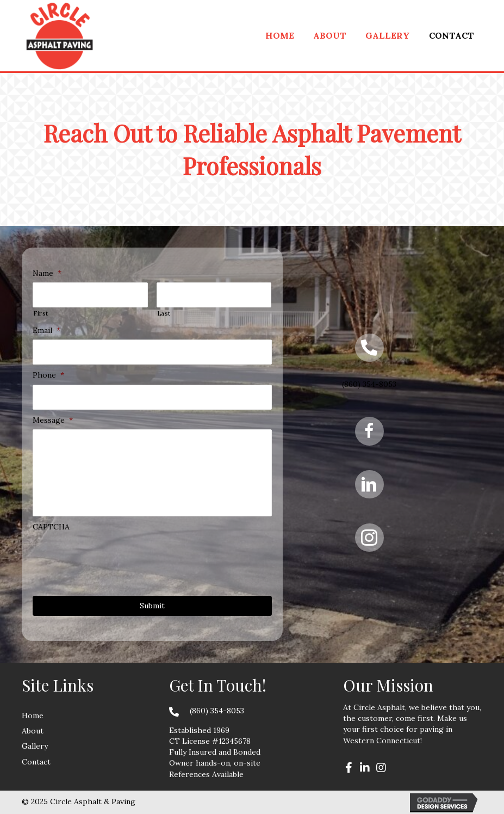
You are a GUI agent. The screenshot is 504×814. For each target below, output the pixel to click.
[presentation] (115, 557)
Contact (36, 762)
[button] (349, 768)
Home (33, 716)
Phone (48, 375)
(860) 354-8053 (369, 384)
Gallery (35, 746)
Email (46, 330)
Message (53, 420)
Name (47, 273)
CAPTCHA (51, 527)
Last (164, 313)
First (41, 313)
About (33, 731)
